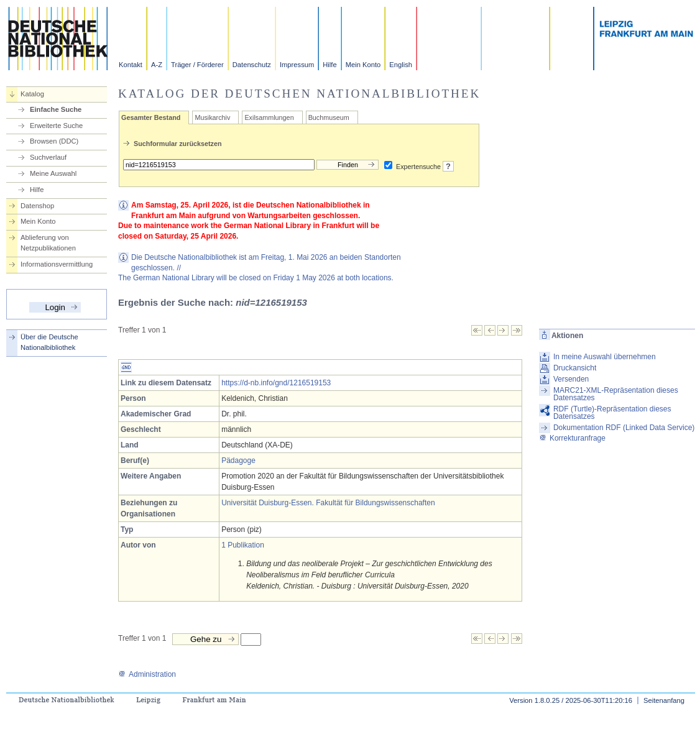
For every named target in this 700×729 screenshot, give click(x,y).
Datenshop (37, 206)
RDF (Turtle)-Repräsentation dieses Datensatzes (612, 413)
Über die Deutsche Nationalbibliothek (49, 342)
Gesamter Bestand (151, 117)
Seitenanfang (664, 700)
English (401, 65)
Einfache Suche (56, 109)
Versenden (571, 379)
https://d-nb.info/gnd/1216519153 (276, 383)
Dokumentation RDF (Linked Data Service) (624, 428)
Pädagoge (238, 461)
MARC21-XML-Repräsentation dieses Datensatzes (616, 394)
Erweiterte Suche (56, 126)
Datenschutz (252, 65)
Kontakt (131, 65)
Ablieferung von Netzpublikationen (48, 243)
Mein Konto (363, 65)
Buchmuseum (329, 117)
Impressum (297, 65)
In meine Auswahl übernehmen (605, 357)
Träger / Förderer (197, 65)
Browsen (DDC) (54, 141)
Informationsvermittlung (57, 264)
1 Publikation (243, 545)
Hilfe (329, 65)
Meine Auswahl (53, 173)
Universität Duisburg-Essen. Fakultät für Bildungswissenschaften (328, 503)
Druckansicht (575, 368)
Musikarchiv (212, 117)
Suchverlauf (48, 157)
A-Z (157, 65)
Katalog (32, 94)
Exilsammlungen (269, 117)
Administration (147, 674)
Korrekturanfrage (572, 438)
